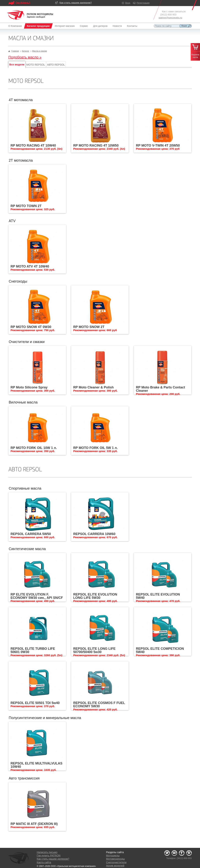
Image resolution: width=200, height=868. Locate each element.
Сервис (84, 26)
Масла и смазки (40, 51)
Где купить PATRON (49, 856)
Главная (15, 51)
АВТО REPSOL (56, 65)
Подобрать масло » (25, 57)
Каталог (25, 51)
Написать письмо (47, 852)
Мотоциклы (113, 856)
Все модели (17, 64)
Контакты (132, 26)
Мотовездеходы (115, 859)
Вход (128, 3)
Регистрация (143, 3)
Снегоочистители (116, 862)
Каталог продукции (38, 26)
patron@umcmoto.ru (170, 18)
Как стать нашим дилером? (76, 3)
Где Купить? (23, 3)
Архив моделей (115, 866)
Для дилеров (100, 26)
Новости (117, 26)
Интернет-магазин (65, 26)
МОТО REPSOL (36, 65)
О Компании (16, 26)
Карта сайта (44, 862)
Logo (30, 15)
